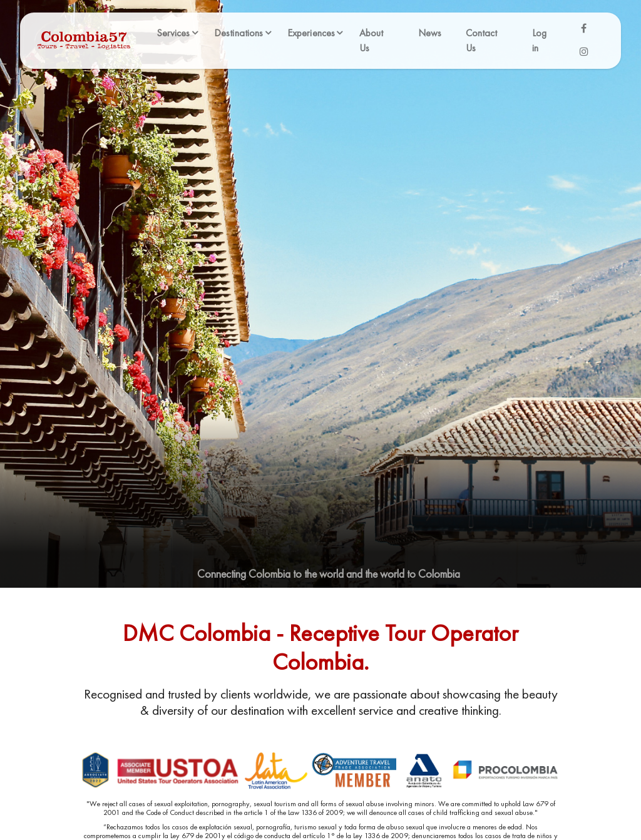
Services (173, 33)
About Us (372, 40)
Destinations (238, 33)
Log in (539, 40)
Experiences (311, 33)
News (430, 33)
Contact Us (482, 40)
